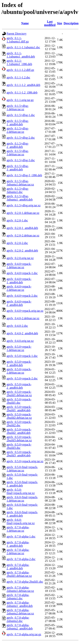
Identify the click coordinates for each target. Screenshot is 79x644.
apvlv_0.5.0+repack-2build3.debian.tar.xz (19, 439)
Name (25, 23)
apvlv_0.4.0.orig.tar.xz (20, 341)
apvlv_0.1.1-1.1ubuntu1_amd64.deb (21, 55)
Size (60, 23)
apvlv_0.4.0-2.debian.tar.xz (23, 318)
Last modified (50, 23)
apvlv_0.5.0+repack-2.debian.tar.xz (19, 371)
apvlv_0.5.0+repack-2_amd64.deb (19, 386)
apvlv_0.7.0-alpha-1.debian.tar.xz (18, 529)
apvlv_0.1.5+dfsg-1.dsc (21, 115)
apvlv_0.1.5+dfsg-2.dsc (21, 138)
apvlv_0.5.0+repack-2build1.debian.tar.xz (19, 393)
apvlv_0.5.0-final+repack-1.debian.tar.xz (22, 469)
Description (71, 23)
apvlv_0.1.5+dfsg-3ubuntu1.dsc (18, 190)
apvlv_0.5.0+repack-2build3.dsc (19, 446)
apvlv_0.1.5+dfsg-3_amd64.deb (18, 168)
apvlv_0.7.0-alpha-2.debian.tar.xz (18, 552)
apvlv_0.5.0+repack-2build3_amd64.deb (19, 454)
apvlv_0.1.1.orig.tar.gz (20, 100)
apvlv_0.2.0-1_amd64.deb (22, 228)
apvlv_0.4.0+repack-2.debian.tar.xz (19, 288)
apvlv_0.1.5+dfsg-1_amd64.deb (18, 123)
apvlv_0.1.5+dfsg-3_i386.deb (24, 175)
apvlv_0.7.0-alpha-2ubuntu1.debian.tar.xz (20, 589)
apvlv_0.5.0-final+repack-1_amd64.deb (22, 484)
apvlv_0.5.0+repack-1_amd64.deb (19, 363)
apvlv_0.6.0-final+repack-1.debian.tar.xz (22, 499)
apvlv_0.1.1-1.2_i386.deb (22, 92)
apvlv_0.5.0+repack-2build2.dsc (19, 424)
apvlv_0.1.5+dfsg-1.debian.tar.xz (18, 108)
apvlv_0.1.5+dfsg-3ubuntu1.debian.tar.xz (20, 183)
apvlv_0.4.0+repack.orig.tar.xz (25, 311)
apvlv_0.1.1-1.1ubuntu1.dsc (23, 47)
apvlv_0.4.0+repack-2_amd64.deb (19, 303)
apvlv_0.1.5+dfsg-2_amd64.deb (18, 145)
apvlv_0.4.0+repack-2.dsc (22, 296)
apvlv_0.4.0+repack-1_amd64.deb (19, 281)
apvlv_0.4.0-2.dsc (17, 326)
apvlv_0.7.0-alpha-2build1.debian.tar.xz (19, 574)
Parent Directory (17, 34)
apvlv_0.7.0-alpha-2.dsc (21, 559)
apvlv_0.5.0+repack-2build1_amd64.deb (19, 409)
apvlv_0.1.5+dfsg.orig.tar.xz (24, 205)
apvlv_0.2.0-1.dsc (17, 220)
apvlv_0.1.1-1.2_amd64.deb (23, 85)
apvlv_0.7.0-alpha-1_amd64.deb (18, 544)
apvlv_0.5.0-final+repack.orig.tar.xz (21, 491)
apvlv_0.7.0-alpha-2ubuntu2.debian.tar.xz (20, 612)
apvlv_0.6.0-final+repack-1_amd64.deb (22, 514)
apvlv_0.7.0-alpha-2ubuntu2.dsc (18, 619)
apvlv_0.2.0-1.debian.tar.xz (23, 213)
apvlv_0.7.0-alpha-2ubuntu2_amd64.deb (20, 627)
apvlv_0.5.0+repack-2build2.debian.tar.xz (19, 416)
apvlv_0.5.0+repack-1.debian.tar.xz (19, 348)
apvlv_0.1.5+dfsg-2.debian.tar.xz (18, 130)
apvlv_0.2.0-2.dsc (17, 243)
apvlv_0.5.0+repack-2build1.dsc (19, 401)
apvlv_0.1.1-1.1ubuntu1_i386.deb (19, 62)
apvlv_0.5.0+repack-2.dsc (22, 378)
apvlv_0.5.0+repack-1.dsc (22, 356)
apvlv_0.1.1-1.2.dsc (18, 77)
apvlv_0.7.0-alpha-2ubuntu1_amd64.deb (20, 604)
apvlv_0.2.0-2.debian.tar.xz (23, 235)
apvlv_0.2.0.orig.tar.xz (20, 258)
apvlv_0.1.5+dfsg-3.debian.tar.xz (18, 153)
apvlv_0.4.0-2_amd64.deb (22, 333)
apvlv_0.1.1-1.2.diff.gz (20, 70)
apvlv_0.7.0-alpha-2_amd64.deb (18, 567)
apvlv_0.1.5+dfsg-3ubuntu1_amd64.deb (20, 198)
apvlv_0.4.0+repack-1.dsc (22, 273)
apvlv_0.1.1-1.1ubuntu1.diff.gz (18, 40)
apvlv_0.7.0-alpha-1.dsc (21, 536)
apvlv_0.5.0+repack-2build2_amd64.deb (19, 431)
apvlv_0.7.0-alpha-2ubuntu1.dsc (18, 597)
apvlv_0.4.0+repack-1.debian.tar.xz (19, 266)
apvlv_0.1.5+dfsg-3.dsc (21, 160)
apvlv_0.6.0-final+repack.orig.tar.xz (21, 521)
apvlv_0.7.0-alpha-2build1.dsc (25, 582)
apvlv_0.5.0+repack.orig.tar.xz (25, 461)
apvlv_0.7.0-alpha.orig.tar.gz (24, 634)
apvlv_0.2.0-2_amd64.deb (22, 251)
